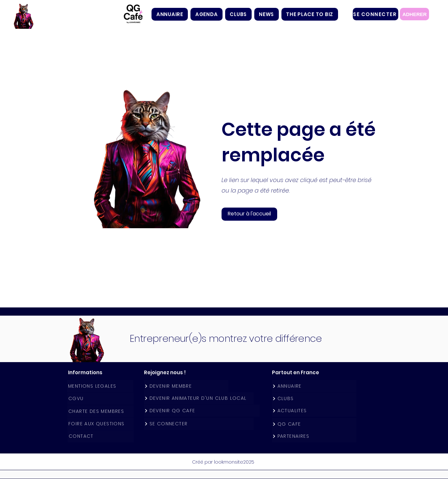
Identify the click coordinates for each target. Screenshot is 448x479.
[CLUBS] (314, 399)
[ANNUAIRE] (314, 386)
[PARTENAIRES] (314, 436)
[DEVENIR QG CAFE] (202, 411)
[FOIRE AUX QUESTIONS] (100, 424)
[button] (238, 14)
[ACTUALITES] (314, 411)
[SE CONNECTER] (376, 14)
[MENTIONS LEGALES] (100, 386)
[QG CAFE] (314, 424)
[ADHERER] (414, 14)
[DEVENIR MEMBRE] (186, 386)
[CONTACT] (101, 436)
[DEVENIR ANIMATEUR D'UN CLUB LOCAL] (199, 398)
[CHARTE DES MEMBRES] (100, 411)
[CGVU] (100, 399)
